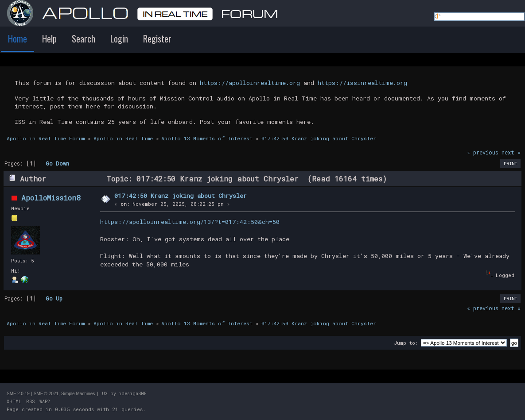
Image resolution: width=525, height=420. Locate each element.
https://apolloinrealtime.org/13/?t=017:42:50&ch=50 (190, 222)
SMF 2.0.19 (18, 394)
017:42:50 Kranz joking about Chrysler (181, 196)
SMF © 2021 (46, 394)
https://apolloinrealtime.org (250, 83)
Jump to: (406, 343)
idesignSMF (133, 394)
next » (511, 152)
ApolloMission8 (51, 198)
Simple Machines (78, 394)
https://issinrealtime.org (362, 83)
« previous (483, 152)
